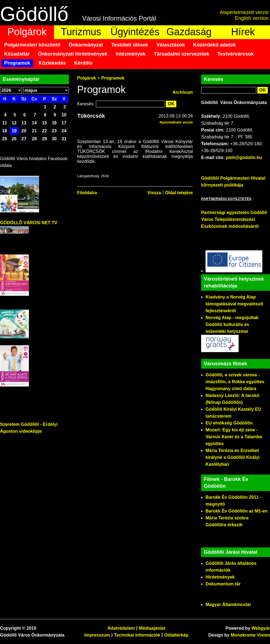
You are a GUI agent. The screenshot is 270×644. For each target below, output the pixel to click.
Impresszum (97, 635)
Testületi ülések (130, 45)
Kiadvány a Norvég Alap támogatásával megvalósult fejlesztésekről (234, 304)
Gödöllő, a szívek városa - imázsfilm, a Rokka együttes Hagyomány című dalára (235, 382)
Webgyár (261, 628)
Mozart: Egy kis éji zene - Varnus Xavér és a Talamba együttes (234, 437)
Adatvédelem (121, 628)
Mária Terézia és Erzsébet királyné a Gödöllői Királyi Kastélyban (233, 457)
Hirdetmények (220, 577)
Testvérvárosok (236, 54)
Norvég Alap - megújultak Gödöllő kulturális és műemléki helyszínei (232, 324)
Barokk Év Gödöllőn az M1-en (237, 511)
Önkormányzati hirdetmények (73, 54)
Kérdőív (83, 63)
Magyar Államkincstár (228, 605)
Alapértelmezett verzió (244, 12)
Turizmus (81, 32)
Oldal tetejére (179, 193)
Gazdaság (189, 32)
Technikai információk (137, 635)
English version (252, 18)
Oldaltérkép (176, 635)
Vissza (154, 193)
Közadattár (17, 54)
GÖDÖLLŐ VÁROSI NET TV (29, 223)
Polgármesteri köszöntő (32, 45)
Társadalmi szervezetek (181, 54)
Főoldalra (87, 193)
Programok (17, 63)
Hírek (243, 32)
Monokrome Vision (250, 635)
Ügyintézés (135, 32)
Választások (171, 45)
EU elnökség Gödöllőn (229, 423)
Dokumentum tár (223, 584)
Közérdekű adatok (214, 45)
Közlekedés (52, 63)
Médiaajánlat (152, 628)
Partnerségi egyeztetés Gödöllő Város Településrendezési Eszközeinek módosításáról (234, 219)
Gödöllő (34, 14)
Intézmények (131, 54)
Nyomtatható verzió (176, 122)
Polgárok (27, 32)
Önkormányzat (86, 45)
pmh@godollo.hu (244, 157)
